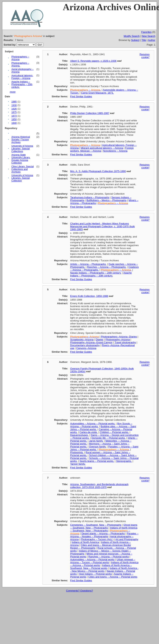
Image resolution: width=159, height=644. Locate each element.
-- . (86, 90)
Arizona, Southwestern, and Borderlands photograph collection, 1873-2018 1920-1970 (99, 486)
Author (152, 40)
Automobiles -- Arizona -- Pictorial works (92, 559)
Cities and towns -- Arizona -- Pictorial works (113, 577)
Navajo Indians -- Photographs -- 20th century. (96, 273)
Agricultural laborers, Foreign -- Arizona (22, 77)
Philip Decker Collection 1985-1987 (90, 113)
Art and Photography (127, 539)
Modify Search (132, 36)
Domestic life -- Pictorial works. (109, 438)
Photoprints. (77, 452)
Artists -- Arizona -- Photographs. (88, 264)
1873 (14, 116)
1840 (14, 123)
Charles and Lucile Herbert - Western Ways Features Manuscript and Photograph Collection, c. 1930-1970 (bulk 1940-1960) (103, 226)
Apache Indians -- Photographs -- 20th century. (22, 84)
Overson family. (98, 447)
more (13, 92)
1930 (14, 105)
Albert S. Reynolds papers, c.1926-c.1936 (93, 61)
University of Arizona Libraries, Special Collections (22, 149)
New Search (149, 36)
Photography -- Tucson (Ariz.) (97, 539)
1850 (14, 119)
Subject (135, 40)
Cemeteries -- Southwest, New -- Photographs (96, 525)
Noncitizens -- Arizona (115, 151)
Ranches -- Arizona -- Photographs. (107, 267)
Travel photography (125, 342)
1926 (14, 109)
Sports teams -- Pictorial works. (97, 461)
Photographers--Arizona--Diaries (119, 337)
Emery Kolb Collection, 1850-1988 (89, 296)
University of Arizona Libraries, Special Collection (22, 178)
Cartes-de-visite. (89, 432)
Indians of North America (85, 542)
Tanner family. (78, 464)
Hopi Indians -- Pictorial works (95, 574)
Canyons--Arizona (86, 348)
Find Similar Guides (81, 96)
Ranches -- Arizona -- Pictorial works (109, 557)
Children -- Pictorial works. (114, 432)
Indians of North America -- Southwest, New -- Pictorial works (101, 567)
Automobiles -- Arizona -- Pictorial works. (93, 424)
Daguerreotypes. (79, 435)
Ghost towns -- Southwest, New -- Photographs (104, 526)
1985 (14, 102)
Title (144, 40)
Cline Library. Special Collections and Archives (23, 169)
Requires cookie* (145, 56)
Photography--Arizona (118, 339)
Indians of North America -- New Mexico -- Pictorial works (104, 570)
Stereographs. (124, 461)
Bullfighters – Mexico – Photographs (106, 200)
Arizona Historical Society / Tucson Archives (21, 140)
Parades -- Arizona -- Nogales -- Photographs (104, 535)
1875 (14, 112)
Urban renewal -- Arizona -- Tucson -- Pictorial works (103, 561)
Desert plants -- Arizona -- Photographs (103, 534)
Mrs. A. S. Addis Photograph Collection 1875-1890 (98, 171)
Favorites (146, 32)
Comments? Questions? (79, 591)
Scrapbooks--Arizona (82, 339)
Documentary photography (85, 345)
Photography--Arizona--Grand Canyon (91, 342)
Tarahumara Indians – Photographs (90, 197)
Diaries (100, 339)
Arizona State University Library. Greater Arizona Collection (21, 159)
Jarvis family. (96, 441)
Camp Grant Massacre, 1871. (97, 93)
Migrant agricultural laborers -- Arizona (102, 148)
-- (85, 145)
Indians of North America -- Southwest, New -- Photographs (104, 529)
